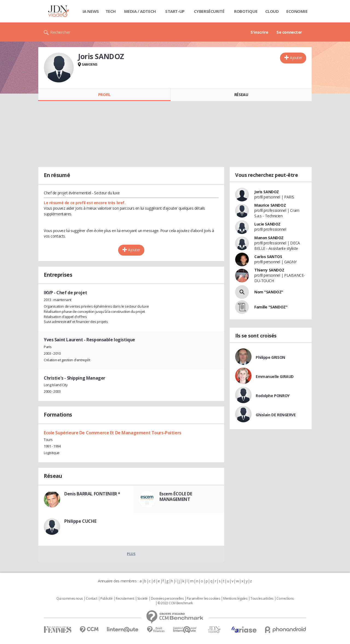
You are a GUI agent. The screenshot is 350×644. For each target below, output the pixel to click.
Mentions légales (235, 599)
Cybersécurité (209, 11)
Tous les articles (262, 599)
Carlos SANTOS (268, 257)
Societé (142, 599)
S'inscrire (259, 32)
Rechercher (60, 32)
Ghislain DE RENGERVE (276, 415)
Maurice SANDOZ (270, 205)
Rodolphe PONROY (273, 396)
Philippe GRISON (270, 357)
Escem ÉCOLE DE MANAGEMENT (176, 496)
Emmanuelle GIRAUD (275, 376)
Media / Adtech (140, 11)
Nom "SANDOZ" (269, 292)
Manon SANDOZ (269, 238)
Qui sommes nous (70, 599)
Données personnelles (167, 599)
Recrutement (125, 599)
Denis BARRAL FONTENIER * (92, 494)
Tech (111, 11)
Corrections (285, 599)
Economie (297, 11)
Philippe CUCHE (80, 521)
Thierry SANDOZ (269, 270)
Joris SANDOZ (267, 192)
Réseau (241, 95)
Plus (131, 554)
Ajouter (296, 58)
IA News (91, 11)
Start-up (175, 11)
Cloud (272, 11)
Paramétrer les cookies (203, 599)
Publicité (106, 599)
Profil (104, 95)
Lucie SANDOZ (267, 224)
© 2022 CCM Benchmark (175, 603)
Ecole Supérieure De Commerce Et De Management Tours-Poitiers (113, 433)
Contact (91, 599)
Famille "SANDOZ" (271, 307)
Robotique (246, 11)
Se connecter (289, 32)
